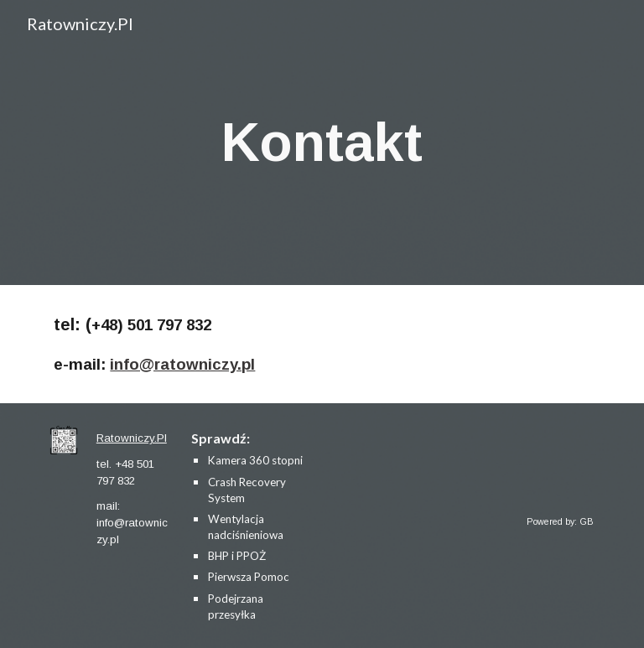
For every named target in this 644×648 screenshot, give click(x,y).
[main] (322, 143)
